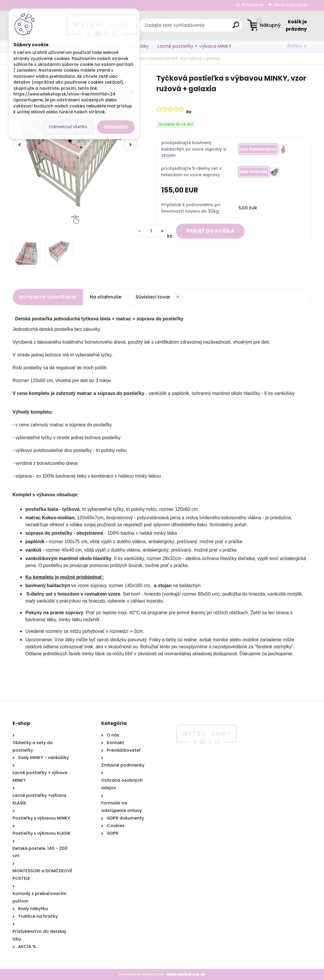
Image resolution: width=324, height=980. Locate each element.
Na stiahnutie (106, 297)
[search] (198, 27)
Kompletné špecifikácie (48, 297)
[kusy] (147, 232)
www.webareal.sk (186, 974)
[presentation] (20, 144)
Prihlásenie (253, 5)
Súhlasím (116, 127)
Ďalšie (295, 46)
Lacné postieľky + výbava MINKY (194, 46)
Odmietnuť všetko (68, 127)
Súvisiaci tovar (159, 297)
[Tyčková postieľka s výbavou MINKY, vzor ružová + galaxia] (75, 141)
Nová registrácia (290, 5)
